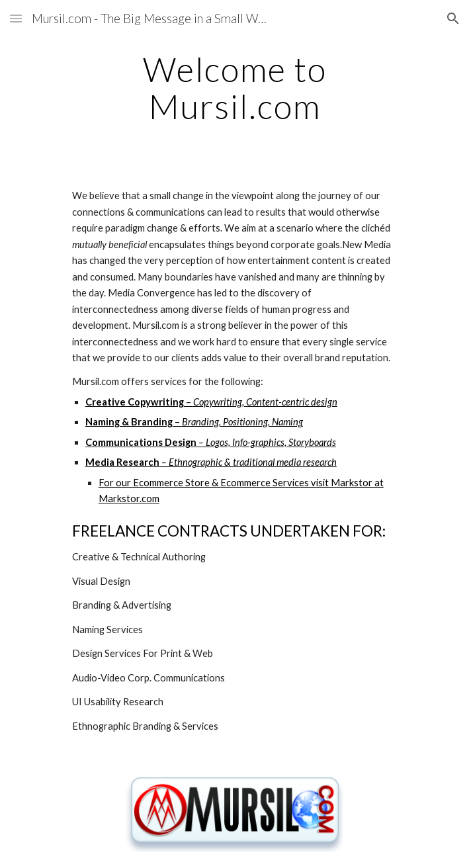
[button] (16, 18)
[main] (234, 88)
